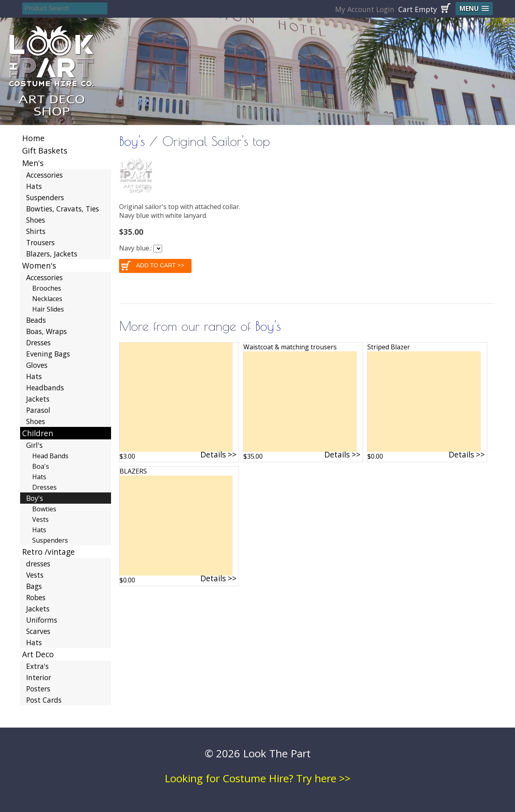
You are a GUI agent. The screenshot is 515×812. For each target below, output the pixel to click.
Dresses (38, 342)
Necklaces (47, 299)
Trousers (40, 242)
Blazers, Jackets (52, 254)
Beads (36, 320)
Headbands (45, 388)
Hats (34, 186)
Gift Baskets (45, 151)
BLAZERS (133, 471)
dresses (38, 564)
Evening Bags (48, 354)
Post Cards (44, 700)
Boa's (41, 466)
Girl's (34, 445)
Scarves (38, 631)
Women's (39, 266)
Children (38, 433)
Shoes (36, 220)
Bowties (44, 509)
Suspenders (45, 197)
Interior (39, 677)
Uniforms (42, 620)
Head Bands (50, 456)
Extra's (37, 666)
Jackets (38, 399)
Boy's (132, 141)
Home (33, 138)
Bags (34, 586)
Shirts (36, 231)
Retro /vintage (48, 552)
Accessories (44, 175)
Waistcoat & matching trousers (290, 347)
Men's (33, 163)
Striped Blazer (389, 347)
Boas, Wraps (46, 331)
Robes (36, 597)
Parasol (38, 410)
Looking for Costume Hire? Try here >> (257, 778)
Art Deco (38, 654)
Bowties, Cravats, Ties (63, 209)
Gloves (37, 365)
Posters (38, 689)
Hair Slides (48, 309)
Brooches (47, 288)
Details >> (218, 454)
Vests (40, 519)
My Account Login (365, 9)
